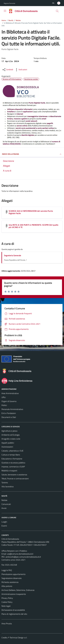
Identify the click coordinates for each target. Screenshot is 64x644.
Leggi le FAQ (7, 570)
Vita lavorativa (8, 486)
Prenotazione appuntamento (13, 574)
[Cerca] (57, 11)
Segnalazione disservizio (12, 578)
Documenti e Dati (9, 417)
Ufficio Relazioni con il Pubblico (14, 551)
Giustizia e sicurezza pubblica (13, 463)
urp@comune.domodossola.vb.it (20, 554)
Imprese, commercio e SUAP (13, 467)
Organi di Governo (9, 401)
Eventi (4, 526)
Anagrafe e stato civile (11, 439)
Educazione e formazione (12, 459)
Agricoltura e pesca (9, 431)
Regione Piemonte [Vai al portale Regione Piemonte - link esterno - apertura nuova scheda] (9, 3)
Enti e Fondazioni (9, 413)
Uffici (4, 397)
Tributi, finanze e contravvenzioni (15, 479)
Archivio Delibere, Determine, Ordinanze (18, 590)
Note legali (6, 606)
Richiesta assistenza (10, 582)
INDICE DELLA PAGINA (32, 154)
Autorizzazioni (7, 447)
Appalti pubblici (8, 443)
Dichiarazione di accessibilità (13, 610)
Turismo (5, 483)
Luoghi (4, 522)
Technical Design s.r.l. (19, 638)
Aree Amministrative (10, 393)
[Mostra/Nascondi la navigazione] (5, 11)
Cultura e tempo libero (11, 455)
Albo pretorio (7, 586)
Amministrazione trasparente (14, 594)
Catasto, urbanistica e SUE (12, 451)
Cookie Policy (7, 602)
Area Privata (7, 624)
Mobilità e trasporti (9, 471)
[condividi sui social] (8, 70)
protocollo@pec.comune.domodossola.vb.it (23, 557)
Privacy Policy (7, 598)
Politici (4, 405)
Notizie (4, 500)
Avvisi (4, 508)
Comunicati (6, 504)
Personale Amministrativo (12, 409)
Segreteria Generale (13, 255)
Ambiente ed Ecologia (11, 435)
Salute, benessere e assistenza (14, 475)
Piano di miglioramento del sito (14, 614)
